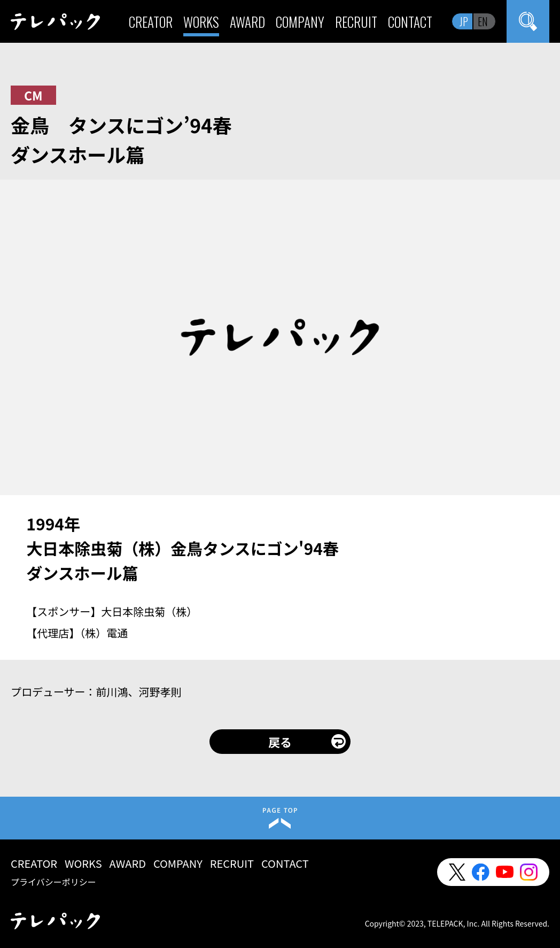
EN (483, 21)
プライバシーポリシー (53, 882)
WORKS (201, 22)
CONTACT (410, 22)
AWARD (247, 22)
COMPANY (300, 22)
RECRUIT (356, 22)
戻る (280, 742)
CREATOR (151, 22)
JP (464, 21)
